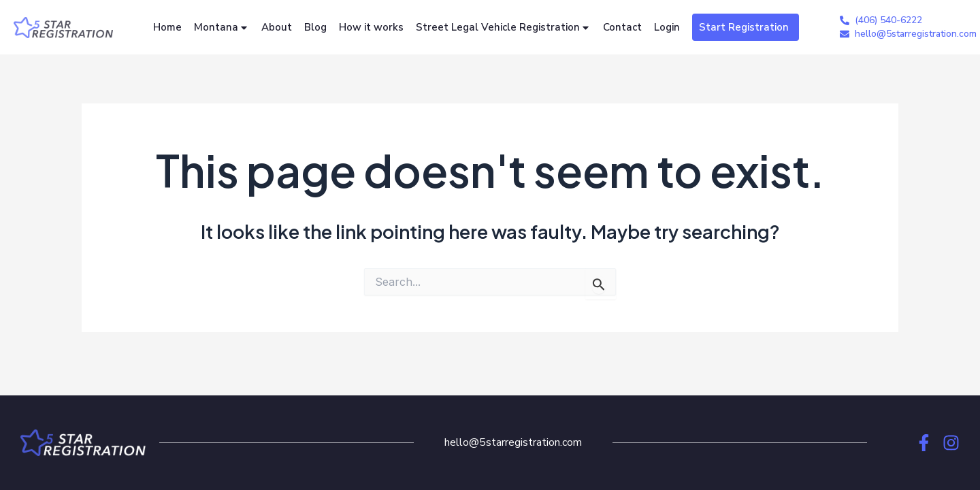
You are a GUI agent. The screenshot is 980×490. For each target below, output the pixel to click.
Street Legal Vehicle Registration (503, 28)
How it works (371, 27)
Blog (315, 27)
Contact (622, 27)
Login (667, 27)
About (277, 27)
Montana (222, 28)
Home (167, 27)
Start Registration (744, 27)
